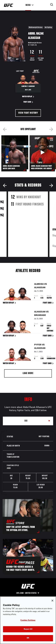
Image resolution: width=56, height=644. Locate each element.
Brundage (40, 316)
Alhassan (40, 288)
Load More (28, 373)
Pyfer (38, 345)
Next (51, 129)
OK (28, 638)
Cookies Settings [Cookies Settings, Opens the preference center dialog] (28, 620)
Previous (5, 129)
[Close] (52, 601)
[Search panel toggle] (52, 5)
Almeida (39, 285)
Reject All (28, 629)
